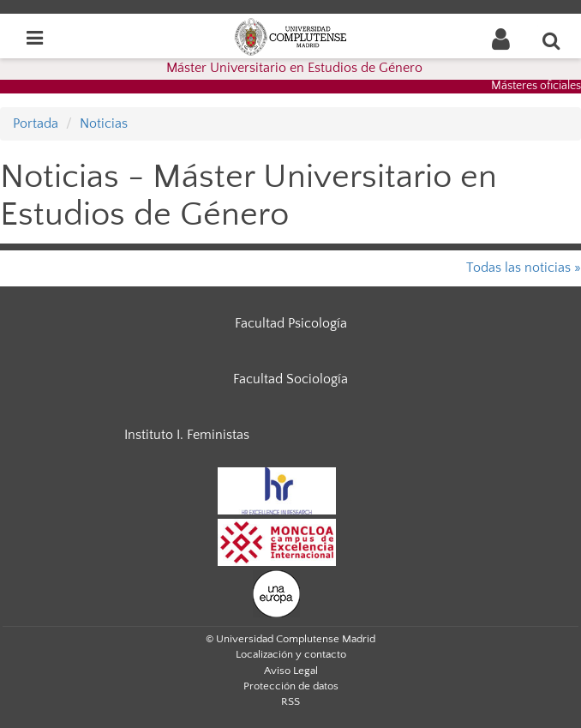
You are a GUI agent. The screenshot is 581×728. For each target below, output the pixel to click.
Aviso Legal (291, 671)
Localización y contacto (291, 654)
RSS (290, 701)
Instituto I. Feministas (187, 435)
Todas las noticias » (524, 268)
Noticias (104, 123)
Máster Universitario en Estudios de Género (294, 68)
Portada (36, 123)
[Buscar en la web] (552, 40)
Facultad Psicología (291, 323)
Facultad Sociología (290, 379)
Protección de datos (291, 686)
